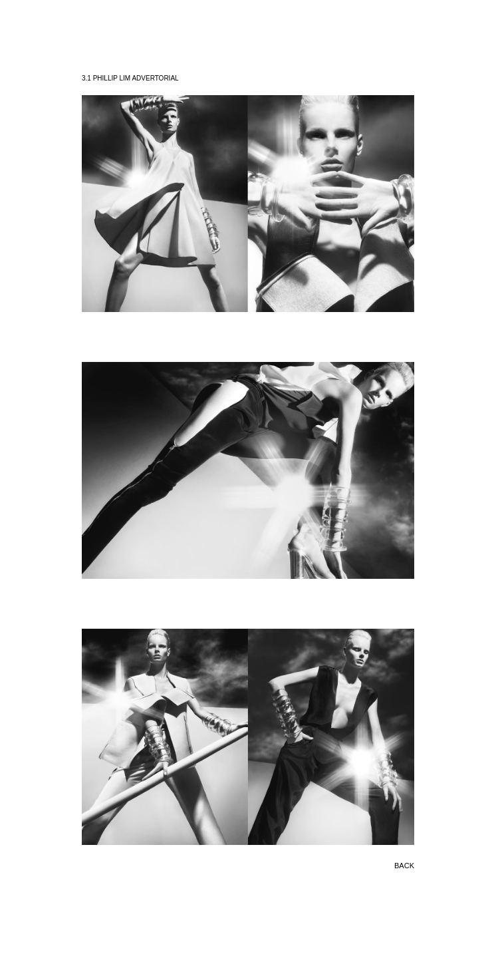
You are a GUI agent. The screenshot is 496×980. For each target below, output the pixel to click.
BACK (404, 866)
